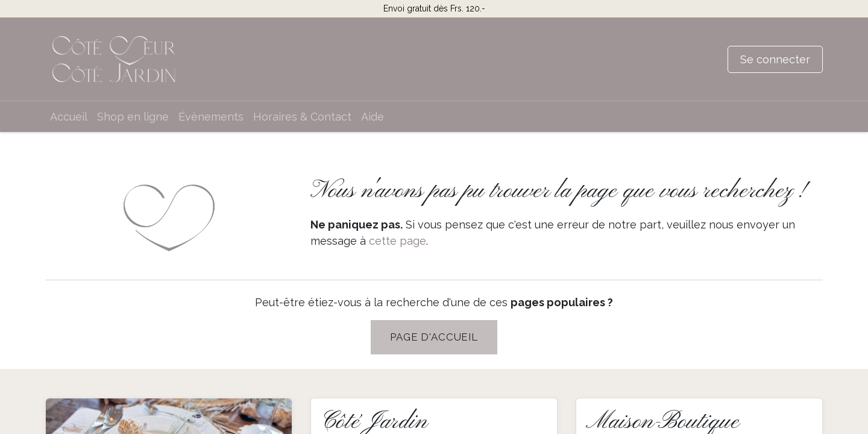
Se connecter (775, 59)
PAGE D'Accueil (434, 337)
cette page (398, 241)
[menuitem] (69, 117)
